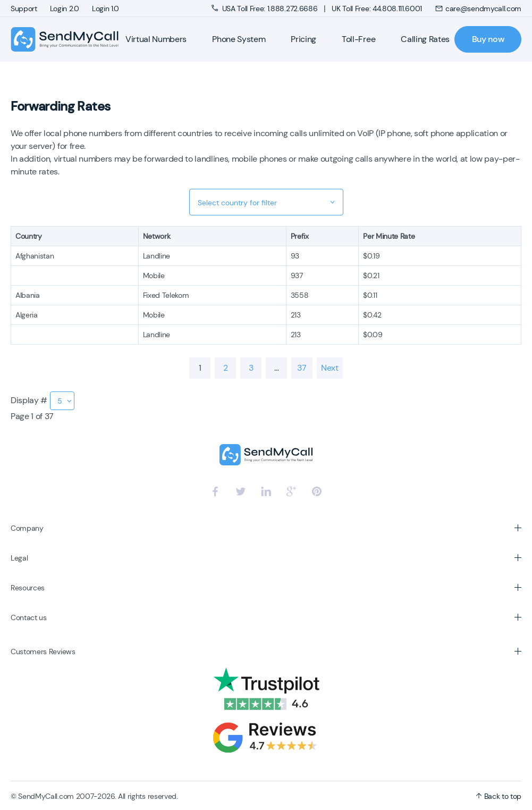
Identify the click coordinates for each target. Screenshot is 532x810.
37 (302, 368)
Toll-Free (358, 39)
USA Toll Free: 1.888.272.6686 (265, 9)
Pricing (303, 39)
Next (330, 368)
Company (27, 528)
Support (24, 9)
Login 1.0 (105, 9)
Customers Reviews (43, 652)
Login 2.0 (65, 9)
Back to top (499, 796)
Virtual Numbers (156, 39)
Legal (19, 558)
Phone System (239, 39)
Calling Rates (425, 39)
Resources (28, 588)
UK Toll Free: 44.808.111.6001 (377, 9)
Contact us (29, 617)
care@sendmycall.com (478, 9)
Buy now (488, 39)
